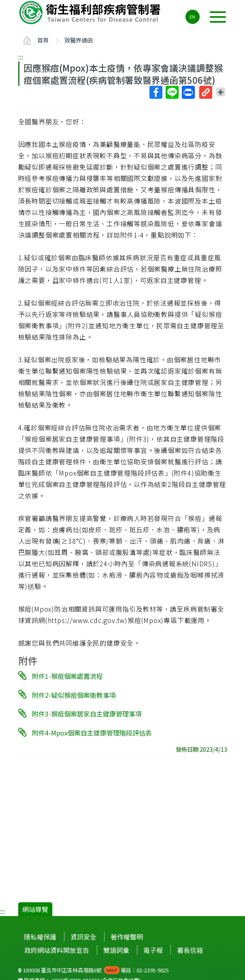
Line (172, 92)
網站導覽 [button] (35, 909)
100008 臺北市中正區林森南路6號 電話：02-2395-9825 (94, 970)
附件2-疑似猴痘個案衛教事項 (74, 695)
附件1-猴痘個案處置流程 (67, 676)
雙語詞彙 (116, 950)
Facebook (156, 92)
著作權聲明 (127, 937)
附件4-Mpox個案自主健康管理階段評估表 (92, 733)
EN (192, 17)
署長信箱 (190, 950)
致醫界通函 (79, 40)
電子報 (153, 950)
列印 (188, 92)
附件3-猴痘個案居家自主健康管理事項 (87, 714)
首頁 (43, 40)
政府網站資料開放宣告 (57, 950)
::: (21, 57)
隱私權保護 (40, 937)
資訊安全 (83, 937)
